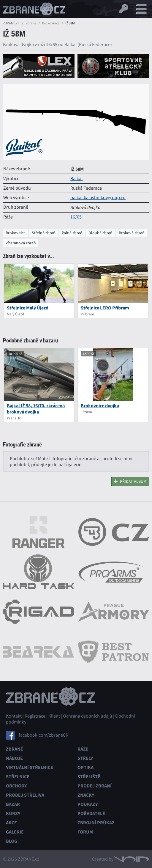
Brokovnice (51, 23)
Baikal (76, 179)
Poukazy (88, 804)
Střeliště (89, 777)
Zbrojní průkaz (96, 823)
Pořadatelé (91, 813)
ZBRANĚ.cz (11, 23)
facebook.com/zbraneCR (43, 735)
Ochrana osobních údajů (88, 716)
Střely (85, 758)
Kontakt (14, 716)
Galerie (15, 832)
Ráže (83, 749)
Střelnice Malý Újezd (28, 308)
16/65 (76, 217)
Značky (86, 795)
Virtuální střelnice (30, 767)
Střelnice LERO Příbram (105, 308)
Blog (12, 841)
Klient (54, 716)
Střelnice (18, 777)
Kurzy (13, 813)
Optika (85, 767)
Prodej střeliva (25, 795)
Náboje (14, 758)
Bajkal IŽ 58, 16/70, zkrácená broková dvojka (36, 409)
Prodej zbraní (95, 786)
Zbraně (31, 23)
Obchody (16, 786)
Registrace (35, 716)
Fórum (85, 832)
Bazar (13, 804)
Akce (11, 823)
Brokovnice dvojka (100, 406)
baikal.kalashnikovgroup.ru (98, 198)
